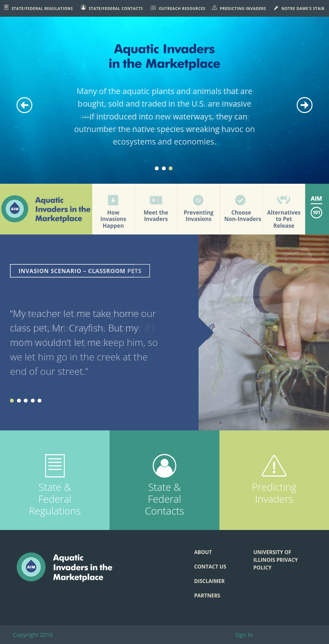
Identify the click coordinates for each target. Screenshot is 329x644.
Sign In (244, 635)
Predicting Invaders (239, 8)
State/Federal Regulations (38, 8)
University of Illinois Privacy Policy (276, 560)
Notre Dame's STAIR (299, 8)
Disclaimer (209, 581)
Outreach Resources (178, 8)
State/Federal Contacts (112, 8)
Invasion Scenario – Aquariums (72, 271)
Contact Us (210, 567)
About (203, 552)
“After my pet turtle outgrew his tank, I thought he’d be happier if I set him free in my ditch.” (82, 328)
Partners (207, 595)
